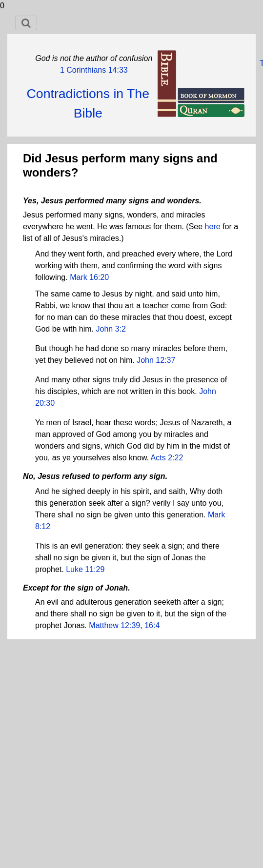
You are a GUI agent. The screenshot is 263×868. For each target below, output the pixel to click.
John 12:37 (156, 360)
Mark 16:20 (89, 277)
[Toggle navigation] (26, 23)
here (213, 227)
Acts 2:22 (167, 458)
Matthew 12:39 (114, 625)
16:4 (152, 625)
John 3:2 (111, 329)
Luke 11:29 (85, 569)
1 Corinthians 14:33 (94, 70)
